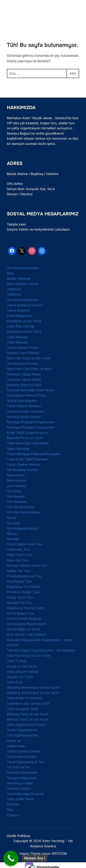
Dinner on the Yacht (22, 666)
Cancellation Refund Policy (27, 395)
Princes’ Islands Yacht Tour (27, 565)
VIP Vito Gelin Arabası (23, 512)
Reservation (16, 475)
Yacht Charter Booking (24, 619)
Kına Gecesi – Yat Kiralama (27, 634)
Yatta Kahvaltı (17, 337)
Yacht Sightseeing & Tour (26, 762)
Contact (13, 815)
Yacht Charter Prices (22, 348)
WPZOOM (59, 853)
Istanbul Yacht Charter (24, 417)
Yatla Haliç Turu (19, 549)
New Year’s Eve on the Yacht (29, 655)
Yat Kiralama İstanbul (23, 268)
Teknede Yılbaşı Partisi (24, 374)
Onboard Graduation (22, 772)
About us (14, 741)
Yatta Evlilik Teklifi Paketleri (27, 459)
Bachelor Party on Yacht (25, 438)
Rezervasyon (17, 480)
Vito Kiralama (17, 502)
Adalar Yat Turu (19, 571)
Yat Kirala (14, 491)
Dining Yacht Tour (20, 597)
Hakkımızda (16, 746)
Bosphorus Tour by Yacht (26, 608)
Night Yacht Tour (20, 555)
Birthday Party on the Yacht (28, 714)
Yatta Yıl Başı (17, 661)
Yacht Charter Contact (24, 751)
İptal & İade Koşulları (22, 401)
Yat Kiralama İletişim (22, 757)
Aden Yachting (18, 449)
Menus (12, 534)
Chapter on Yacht (20, 677)
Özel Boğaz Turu (19, 581)
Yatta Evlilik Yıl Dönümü (24, 698)
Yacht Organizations (22, 730)
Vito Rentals (16, 496)
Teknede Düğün (19, 788)
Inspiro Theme (30, 853)
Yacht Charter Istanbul (24, 406)
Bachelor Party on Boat (24, 385)
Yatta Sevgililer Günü (22, 709)
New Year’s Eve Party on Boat (29, 369)
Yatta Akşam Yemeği (23, 672)
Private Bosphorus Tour (24, 576)
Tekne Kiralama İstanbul (25, 305)
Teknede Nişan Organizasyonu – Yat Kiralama (41, 650)
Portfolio (13, 804)
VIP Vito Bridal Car (21, 507)
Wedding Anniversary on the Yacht (33, 687)
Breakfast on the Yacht (24, 321)
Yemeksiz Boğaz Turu (23, 592)
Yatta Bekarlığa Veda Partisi (28, 443)
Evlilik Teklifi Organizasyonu (28, 433)
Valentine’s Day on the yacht (28, 703)
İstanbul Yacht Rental (23, 353)
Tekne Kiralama (18, 310)
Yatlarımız (14, 289)
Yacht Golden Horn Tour (25, 544)
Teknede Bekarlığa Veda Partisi (30, 390)
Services (13, 523)
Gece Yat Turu (18, 560)
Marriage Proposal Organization (31, 422)
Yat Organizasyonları (22, 735)
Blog (10, 273)
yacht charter (17, 486)
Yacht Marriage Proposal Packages (33, 454)
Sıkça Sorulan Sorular (23, 284)
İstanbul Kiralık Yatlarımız (26, 411)
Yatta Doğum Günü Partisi (26, 725)
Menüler (13, 539)
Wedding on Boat (20, 783)
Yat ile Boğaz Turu (21, 613)
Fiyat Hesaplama (19, 316)
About (11, 517)
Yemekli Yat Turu (19, 603)
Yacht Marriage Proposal (25, 794)
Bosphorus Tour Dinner (24, 587)
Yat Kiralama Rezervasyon (26, 624)
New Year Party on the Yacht (29, 358)
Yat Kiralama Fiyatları (23, 363)
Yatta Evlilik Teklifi (20, 799)
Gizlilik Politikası (19, 278)
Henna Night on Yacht (23, 629)
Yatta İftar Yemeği (21, 326)
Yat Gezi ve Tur (18, 767)
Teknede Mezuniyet (22, 778)
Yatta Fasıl (15, 682)
